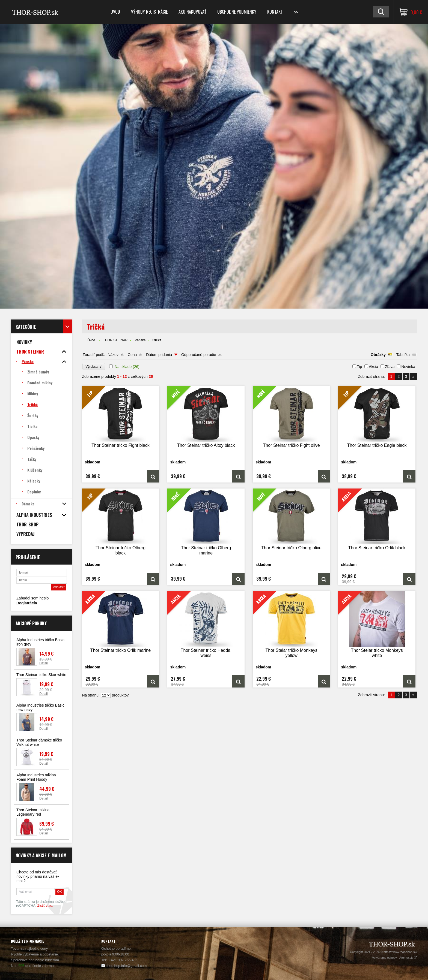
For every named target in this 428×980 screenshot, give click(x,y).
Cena (132, 355)
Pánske (140, 340)
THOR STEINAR (115, 340)
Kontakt (275, 12)
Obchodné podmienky (237, 12)
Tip (359, 367)
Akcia (373, 367)
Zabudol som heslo (32, 598)
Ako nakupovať (192, 12)
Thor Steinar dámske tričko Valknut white (39, 742)
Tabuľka (403, 355)
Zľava (390, 367)
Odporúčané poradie (199, 355)
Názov (113, 355)
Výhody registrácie (149, 12)
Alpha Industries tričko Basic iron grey (40, 642)
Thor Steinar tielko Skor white (41, 675)
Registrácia (27, 603)
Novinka (408, 367)
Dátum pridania (159, 355)
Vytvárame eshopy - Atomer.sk (395, 958)
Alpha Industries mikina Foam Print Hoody (36, 777)
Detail (44, 663)
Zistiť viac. (45, 906)
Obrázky (378, 355)
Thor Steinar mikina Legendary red (33, 812)
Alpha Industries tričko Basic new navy (40, 707)
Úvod (115, 12)
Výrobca (94, 367)
